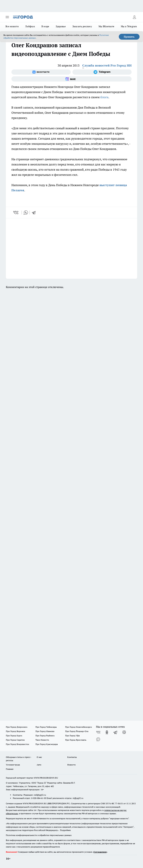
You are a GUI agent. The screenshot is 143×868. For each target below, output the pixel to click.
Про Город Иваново (45, 731)
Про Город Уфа (72, 736)
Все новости (12, 26)
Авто (39, 765)
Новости (71, 765)
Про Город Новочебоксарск (79, 727)
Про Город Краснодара (47, 744)
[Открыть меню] (7, 17)
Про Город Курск (14, 736)
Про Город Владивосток (17, 744)
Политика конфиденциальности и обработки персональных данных (39, 835)
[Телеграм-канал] (102, 72)
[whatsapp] (26, 213)
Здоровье (61, 26)
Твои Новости (42, 740)
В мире (45, 26)
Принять (129, 37)
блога (104, 97)
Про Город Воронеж (16, 731)
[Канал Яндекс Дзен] (124, 732)
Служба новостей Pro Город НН (107, 65)
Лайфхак (30, 26)
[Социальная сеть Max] (71, 79)
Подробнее (65, 830)
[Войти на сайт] (134, 17)
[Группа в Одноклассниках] (107, 732)
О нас (39, 757)
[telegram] (35, 213)
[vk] (16, 213)
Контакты (72, 757)
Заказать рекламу (82, 26)
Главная (10, 769)
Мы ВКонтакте (106, 26)
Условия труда (13, 765)
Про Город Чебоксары (46, 727)
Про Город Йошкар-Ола (77, 731)
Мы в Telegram (129, 26)
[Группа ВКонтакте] (41, 72)
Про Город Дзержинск (17, 727)
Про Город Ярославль (76, 740)
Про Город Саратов (15, 740)
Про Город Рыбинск (45, 736)
